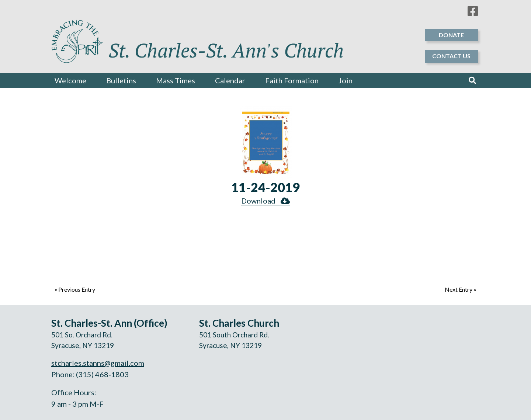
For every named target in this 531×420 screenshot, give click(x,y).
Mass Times (176, 80)
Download (265, 201)
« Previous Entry (75, 289)
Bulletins (121, 80)
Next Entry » (461, 289)
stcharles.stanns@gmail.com (98, 363)
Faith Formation (292, 80)
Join (346, 80)
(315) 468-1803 (102, 374)
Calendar (230, 80)
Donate (451, 35)
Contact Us (451, 56)
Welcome (70, 80)
